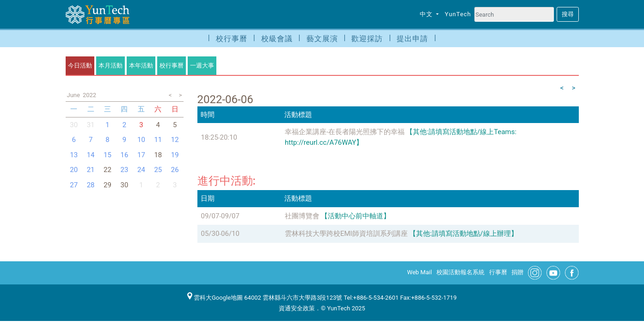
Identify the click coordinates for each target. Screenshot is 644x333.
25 (158, 170)
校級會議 (277, 39)
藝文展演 (322, 39)
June (74, 95)
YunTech (458, 14)
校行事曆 (232, 39)
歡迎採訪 (367, 39)
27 (74, 185)
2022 (89, 95)
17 (141, 155)
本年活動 (141, 65)
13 (74, 155)
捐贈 (517, 272)
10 (141, 140)
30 (74, 125)
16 (125, 155)
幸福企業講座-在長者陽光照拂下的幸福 (345, 132)
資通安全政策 (297, 308)
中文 (427, 14)
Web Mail (420, 272)
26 (175, 170)
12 (175, 140)
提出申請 (412, 39)
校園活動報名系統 (460, 272)
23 (125, 170)
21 (91, 170)
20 (74, 170)
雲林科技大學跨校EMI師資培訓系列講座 (346, 234)
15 (107, 155)
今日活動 (80, 65)
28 (91, 185)
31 (91, 125)
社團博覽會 (302, 216)
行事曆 (498, 272)
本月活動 (110, 65)
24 (141, 170)
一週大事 (202, 65)
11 (158, 140)
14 (91, 155)
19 (175, 155)
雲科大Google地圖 (215, 298)
